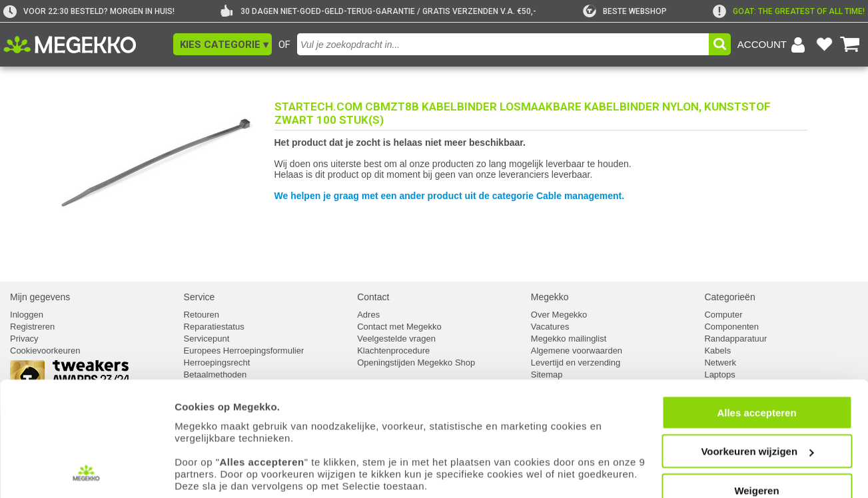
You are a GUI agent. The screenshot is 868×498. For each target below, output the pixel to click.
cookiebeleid (596, 442)
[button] (222, 44)
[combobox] (503, 44)
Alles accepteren (756, 345)
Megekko (550, 297)
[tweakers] (625, 11)
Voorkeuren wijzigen (757, 383)
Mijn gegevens (40, 297)
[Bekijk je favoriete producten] (824, 45)
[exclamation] (789, 11)
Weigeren (756, 422)
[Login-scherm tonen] (773, 45)
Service (200, 297)
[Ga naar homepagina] (85, 45)
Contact (373, 297)
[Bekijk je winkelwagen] (850, 45)
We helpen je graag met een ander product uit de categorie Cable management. (450, 196)
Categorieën (729, 297)
